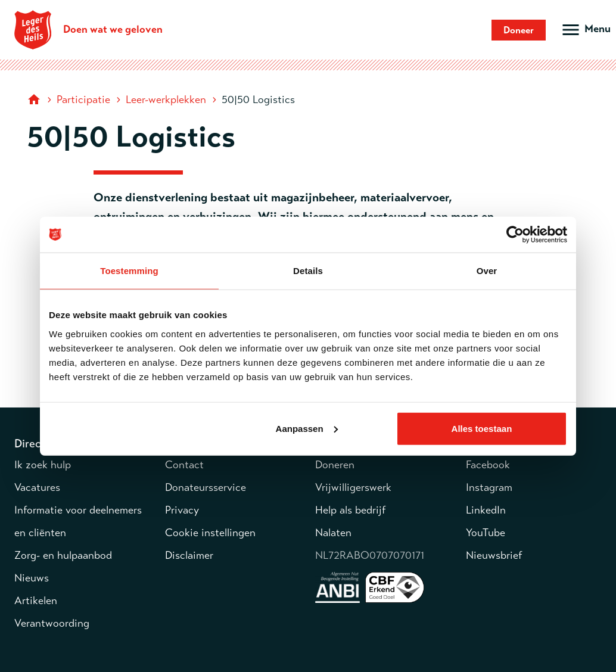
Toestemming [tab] (129, 271)
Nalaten (333, 533)
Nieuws (32, 578)
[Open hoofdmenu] (585, 30)
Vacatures (37, 487)
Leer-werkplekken (166, 99)
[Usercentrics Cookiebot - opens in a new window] (515, 235)
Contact (184, 465)
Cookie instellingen (210, 533)
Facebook (488, 465)
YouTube (486, 533)
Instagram (489, 487)
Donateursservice (206, 487)
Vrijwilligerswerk (353, 487)
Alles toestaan (482, 428)
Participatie (83, 99)
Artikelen (36, 601)
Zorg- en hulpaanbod (63, 555)
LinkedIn (486, 510)
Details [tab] (308, 271)
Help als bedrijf (350, 510)
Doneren (335, 465)
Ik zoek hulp (43, 465)
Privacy (182, 510)
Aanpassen (307, 428)
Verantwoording (52, 623)
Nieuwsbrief (494, 555)
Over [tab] (487, 271)
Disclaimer (189, 555)
